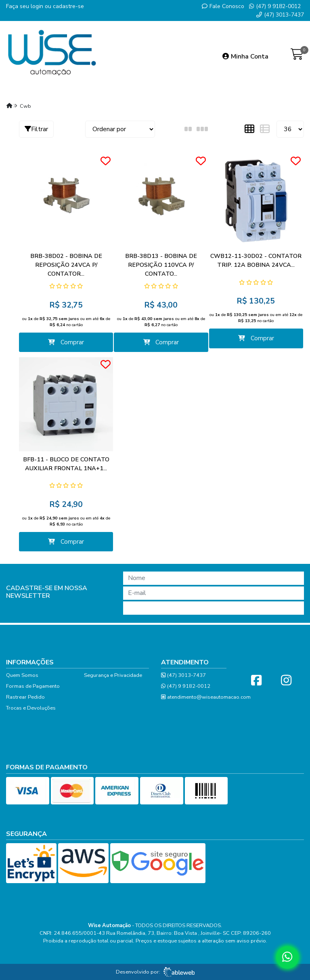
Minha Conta (245, 57)
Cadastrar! (214, 608)
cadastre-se (68, 6)
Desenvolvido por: (155, 972)
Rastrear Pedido (25, 697)
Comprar (66, 342)
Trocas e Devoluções (31, 708)
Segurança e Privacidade (113, 675)
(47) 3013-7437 (280, 15)
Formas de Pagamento (33, 686)
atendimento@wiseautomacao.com (206, 697)
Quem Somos (22, 675)
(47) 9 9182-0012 (275, 6)
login (38, 6)
